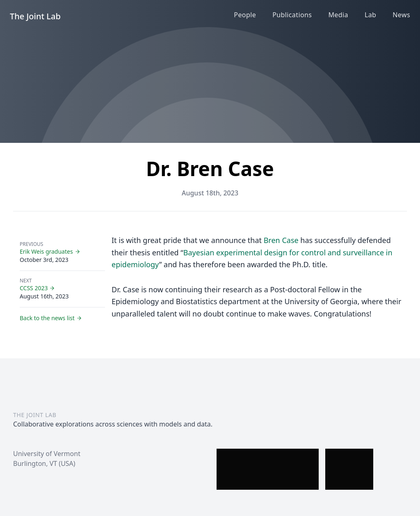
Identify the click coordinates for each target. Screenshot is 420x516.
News (401, 15)
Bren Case (281, 240)
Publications (292, 15)
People (245, 15)
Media (338, 15)
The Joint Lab (35, 16)
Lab (370, 15)
